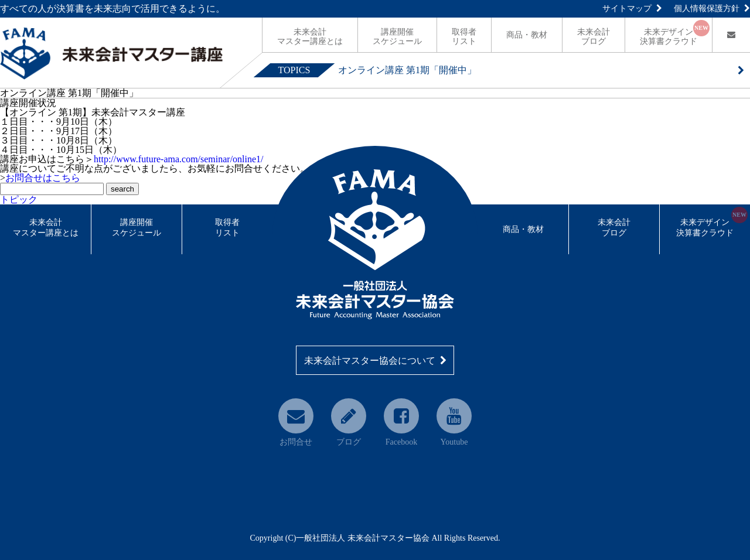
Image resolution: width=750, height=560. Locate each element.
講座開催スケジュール (137, 228)
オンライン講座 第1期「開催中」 (407, 70)
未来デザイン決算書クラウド (712, 227)
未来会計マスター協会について (375, 361)
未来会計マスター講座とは (46, 228)
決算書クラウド (675, 33)
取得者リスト (227, 228)
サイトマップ (632, 8)
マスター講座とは (310, 37)
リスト (464, 37)
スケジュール (397, 37)
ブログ (594, 37)
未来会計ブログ (614, 228)
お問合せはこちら (43, 178)
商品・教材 (527, 35)
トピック (19, 199)
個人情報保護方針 (712, 8)
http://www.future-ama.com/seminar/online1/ (179, 159)
